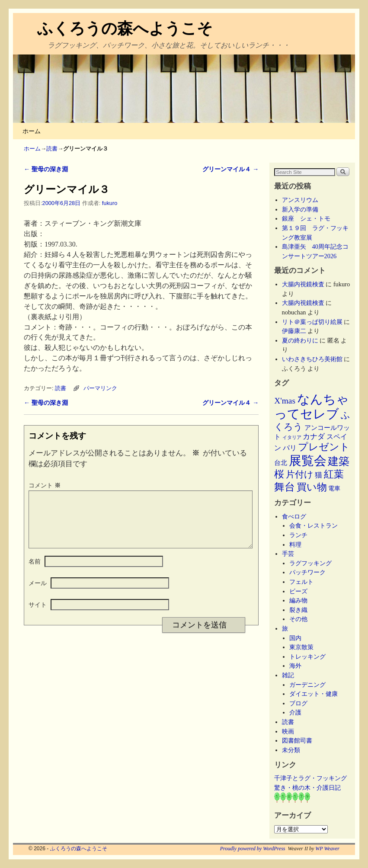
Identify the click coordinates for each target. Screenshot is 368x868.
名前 (35, 572)
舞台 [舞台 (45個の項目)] (285, 487)
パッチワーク (310, 572)
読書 (52, 149)
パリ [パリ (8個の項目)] (290, 448)
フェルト (301, 582)
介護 (295, 712)
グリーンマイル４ (230, 169)
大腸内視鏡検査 (303, 284)
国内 (295, 638)
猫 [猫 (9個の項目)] (318, 475)
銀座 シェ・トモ (306, 218)
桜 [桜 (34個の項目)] (279, 474)
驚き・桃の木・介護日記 (307, 788)
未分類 (291, 750)
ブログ (298, 703)
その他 (298, 619)
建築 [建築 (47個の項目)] (339, 461)
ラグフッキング (310, 563)
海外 (295, 666)
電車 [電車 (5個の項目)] (334, 488)
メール (38, 593)
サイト (38, 615)
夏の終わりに (300, 340)
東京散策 (304, 647)
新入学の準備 (300, 209)
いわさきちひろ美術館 (312, 359)
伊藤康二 (294, 331)
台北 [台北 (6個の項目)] (281, 463)
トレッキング (307, 657)
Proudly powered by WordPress (253, 849)
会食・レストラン (314, 525)
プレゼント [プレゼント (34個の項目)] (324, 447)
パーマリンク (100, 388)
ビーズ (298, 591)
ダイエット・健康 (314, 694)
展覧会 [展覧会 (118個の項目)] (308, 461)
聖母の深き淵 (46, 169)
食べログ (294, 516)
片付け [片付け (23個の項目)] (300, 474)
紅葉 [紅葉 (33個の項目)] (334, 474)
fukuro (110, 203)
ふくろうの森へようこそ (125, 28)
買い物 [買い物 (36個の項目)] (312, 487)
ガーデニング (307, 685)
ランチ (298, 535)
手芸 (288, 554)
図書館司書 (297, 740)
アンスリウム (300, 200)
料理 (295, 545)
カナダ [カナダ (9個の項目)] (314, 437)
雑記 (288, 675)
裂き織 (298, 610)
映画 (288, 731)
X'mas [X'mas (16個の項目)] (285, 401)
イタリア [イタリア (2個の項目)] (292, 437)
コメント (45, 485)
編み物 (298, 600)
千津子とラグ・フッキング (310, 778)
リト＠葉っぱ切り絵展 (312, 322)
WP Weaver (327, 849)
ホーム (32, 131)
